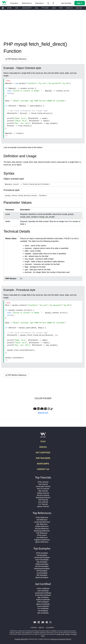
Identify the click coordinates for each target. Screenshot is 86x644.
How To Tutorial (43, 489)
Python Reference (42, 526)
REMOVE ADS (43, 413)
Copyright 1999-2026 (21, 639)
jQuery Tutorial (43, 506)
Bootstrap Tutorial (43, 497)
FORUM (34, 628)
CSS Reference (42, 520)
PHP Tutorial (43, 500)
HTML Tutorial (43, 482)
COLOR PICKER (43, 398)
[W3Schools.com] (43, 436)
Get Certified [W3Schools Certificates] (66, 3)
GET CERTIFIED (43, 452)
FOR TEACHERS (43, 458)
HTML (10, 8)
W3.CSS (79, 8)
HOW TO (69, 8)
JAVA (54, 8)
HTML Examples (42, 553)
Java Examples (42, 573)
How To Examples (42, 560)
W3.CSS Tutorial (43, 495)
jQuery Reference (42, 542)
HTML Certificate (43, 588)
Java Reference (42, 537)
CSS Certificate (43, 591)
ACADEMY (50, 628)
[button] (48, 3)
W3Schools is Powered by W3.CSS (61, 639)
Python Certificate (43, 600)
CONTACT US (43, 469)
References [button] (27, 3)
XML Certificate (43, 613)
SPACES (43, 447)
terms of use (61, 634)
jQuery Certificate (43, 604)
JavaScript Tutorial (43, 486)
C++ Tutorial (43, 504)
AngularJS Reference (42, 540)
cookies (67, 634)
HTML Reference (42, 517)
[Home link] (4, 3)
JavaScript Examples (42, 557)
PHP (61, 8)
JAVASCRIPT (27, 8)
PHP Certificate (43, 602)
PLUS (43, 441)
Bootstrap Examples (42, 568)
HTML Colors (42, 535)
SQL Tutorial (43, 491)
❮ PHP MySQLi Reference (16, 59)
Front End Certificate (43, 595)
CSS (17, 8)
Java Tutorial (43, 502)
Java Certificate (43, 606)
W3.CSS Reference (42, 528)
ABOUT (41, 628)
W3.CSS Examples (42, 566)
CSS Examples (42, 555)
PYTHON (45, 8)
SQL (37, 8)
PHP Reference (42, 533)
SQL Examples (42, 562)
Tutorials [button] (14, 3)
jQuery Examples (42, 577)
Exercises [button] (39, 3)
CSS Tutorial (43, 484)
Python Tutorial (43, 493)
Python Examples (42, 564)
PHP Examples (42, 571)
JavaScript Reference (42, 522)
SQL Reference (42, 524)
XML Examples (42, 575)
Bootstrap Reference (42, 531)
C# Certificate (43, 611)
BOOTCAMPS (43, 464)
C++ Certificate (43, 608)
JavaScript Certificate (43, 593)
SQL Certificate (43, 597)
